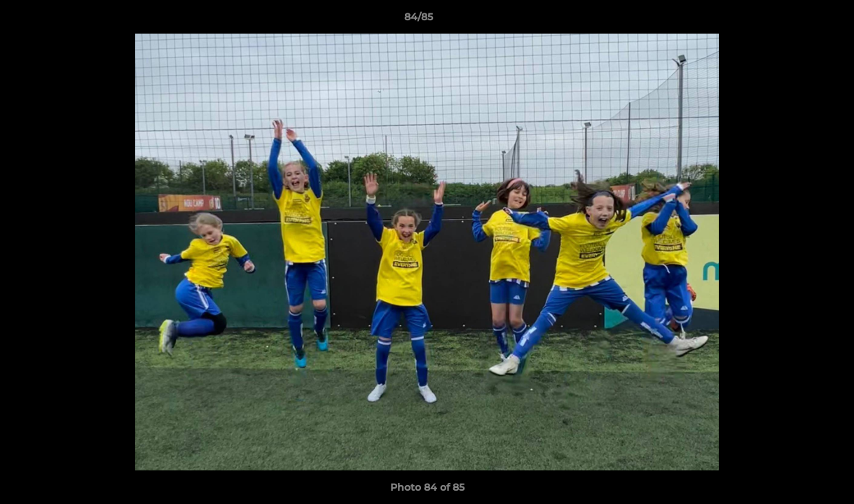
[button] (795, 20)
